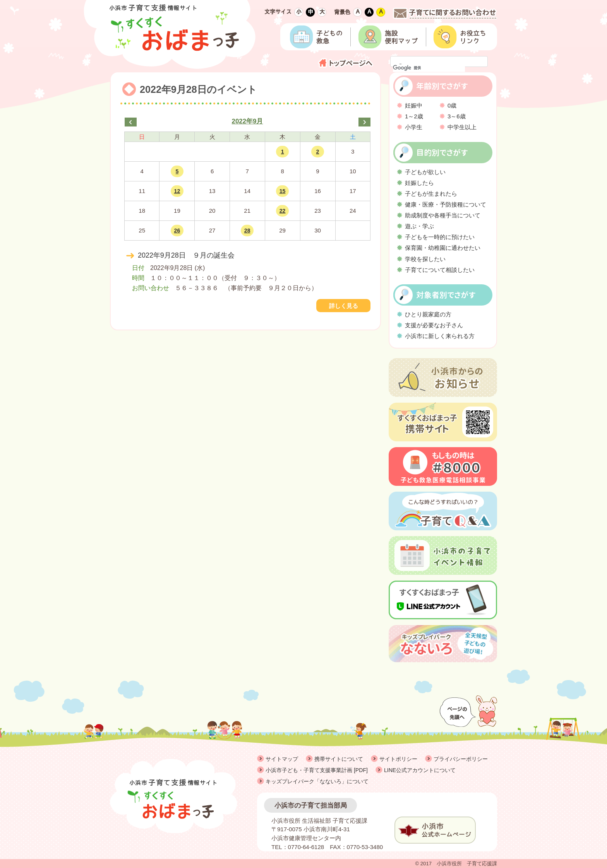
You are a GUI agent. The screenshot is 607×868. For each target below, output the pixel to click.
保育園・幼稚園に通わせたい (443, 248)
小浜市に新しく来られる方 (440, 336)
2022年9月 (248, 121)
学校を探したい (425, 259)
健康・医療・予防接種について (446, 204)
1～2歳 (414, 116)
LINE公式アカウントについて (420, 770)
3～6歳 (457, 116)
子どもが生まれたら (431, 194)
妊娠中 (414, 105)
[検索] (429, 68)
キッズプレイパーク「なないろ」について (317, 781)
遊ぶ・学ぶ (419, 226)
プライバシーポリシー (461, 759)
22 (283, 211)
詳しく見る (344, 306)
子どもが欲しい (425, 172)
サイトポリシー (398, 759)
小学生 (414, 127)
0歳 (452, 105)
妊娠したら (419, 183)
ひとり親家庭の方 (428, 314)
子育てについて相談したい (440, 270)
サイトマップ (282, 759)
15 (283, 191)
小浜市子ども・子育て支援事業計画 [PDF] (317, 770)
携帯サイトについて (339, 759)
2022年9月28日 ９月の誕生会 (186, 255)
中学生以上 (462, 127)
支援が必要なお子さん (434, 325)
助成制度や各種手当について (443, 215)
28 (247, 231)
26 (177, 231)
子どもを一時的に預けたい (440, 237)
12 (177, 191)
